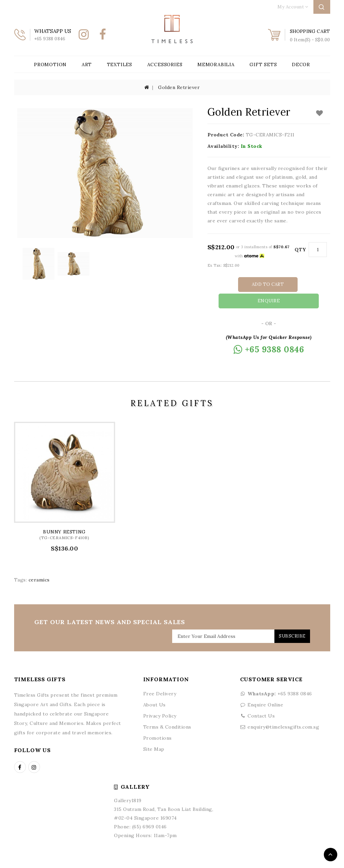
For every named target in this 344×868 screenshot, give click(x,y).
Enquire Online (265, 688)
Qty (300, 250)
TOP (331, 855)
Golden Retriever (179, 87)
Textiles (120, 64)
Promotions (158, 721)
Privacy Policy (160, 699)
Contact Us (261, 699)
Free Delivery (160, 677)
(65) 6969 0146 (149, 810)
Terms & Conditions (167, 710)
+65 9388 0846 (276, 677)
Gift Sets (263, 64)
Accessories (165, 64)
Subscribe (289, 619)
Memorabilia (216, 64)
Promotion (50, 64)
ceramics (39, 563)
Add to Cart (239, 284)
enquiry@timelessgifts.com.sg (283, 710)
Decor (301, 64)
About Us (155, 688)
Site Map (154, 732)
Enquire (300, 284)
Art (87, 64)
